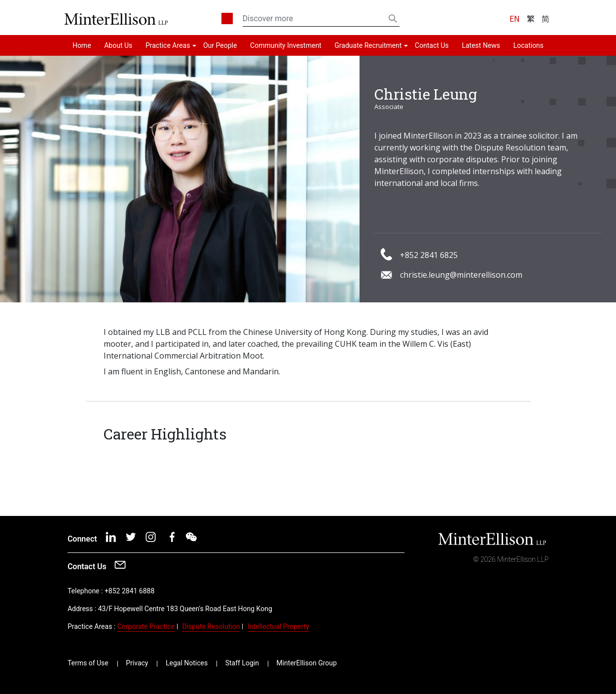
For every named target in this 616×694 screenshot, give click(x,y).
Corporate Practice (146, 626)
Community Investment (286, 45)
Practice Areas (168, 45)
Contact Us (432, 45)
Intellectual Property (278, 626)
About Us (118, 45)
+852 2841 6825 (429, 255)
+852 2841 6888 (129, 591)
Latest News (481, 45)
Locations (528, 45)
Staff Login (242, 663)
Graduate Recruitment (368, 45)
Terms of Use (88, 663)
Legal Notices (187, 663)
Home (82, 45)
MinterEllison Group (306, 663)
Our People (220, 45)
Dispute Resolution (211, 626)
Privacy (137, 663)
